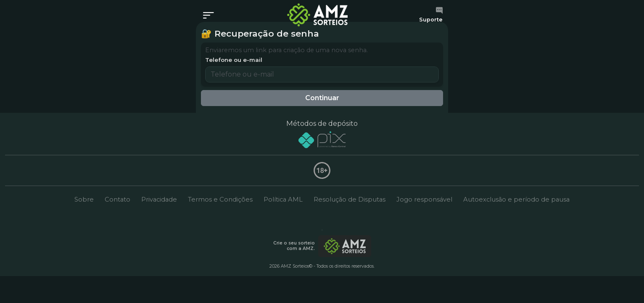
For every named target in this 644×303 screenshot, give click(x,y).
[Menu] (211, 16)
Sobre (84, 199)
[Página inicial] (317, 15)
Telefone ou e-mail (234, 60)
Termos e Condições (220, 199)
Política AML (283, 199)
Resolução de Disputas (350, 199)
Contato (117, 199)
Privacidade (159, 199)
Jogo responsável (424, 199)
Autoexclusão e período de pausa (516, 199)
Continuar (322, 98)
